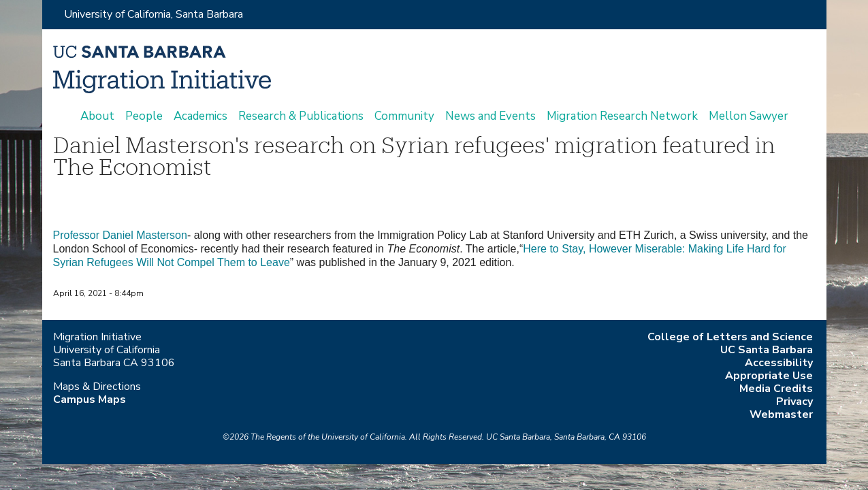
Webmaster (781, 414)
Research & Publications (301, 116)
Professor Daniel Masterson (120, 235)
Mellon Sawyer (749, 116)
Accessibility (779, 363)
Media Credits (776, 389)
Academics (200, 116)
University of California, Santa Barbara (154, 14)
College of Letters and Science (730, 337)
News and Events (491, 116)
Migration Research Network (622, 116)
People (144, 116)
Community (404, 116)
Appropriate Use (769, 376)
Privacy (794, 402)
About (97, 116)
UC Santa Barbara (767, 350)
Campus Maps (90, 399)
